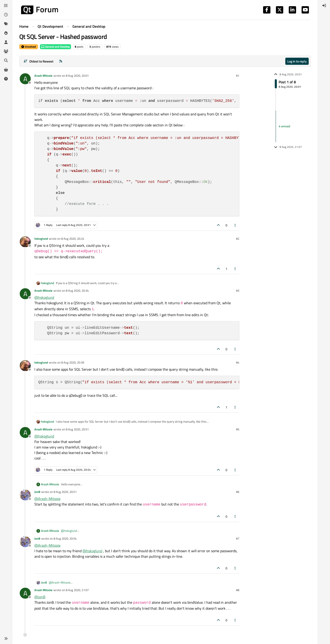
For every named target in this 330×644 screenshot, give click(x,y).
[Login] (324, 5)
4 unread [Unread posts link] (284, 126)
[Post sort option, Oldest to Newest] (38, 61)
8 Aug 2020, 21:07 (77, 590)
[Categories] (6, 5)
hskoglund (41, 239)
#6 (238, 492)
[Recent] (6, 15)
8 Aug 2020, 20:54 (65, 538)
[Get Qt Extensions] (6, 70)
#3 (238, 291)
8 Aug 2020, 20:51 (77, 429)
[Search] (6, 60)
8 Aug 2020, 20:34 (77, 291)
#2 (238, 239)
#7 (238, 538)
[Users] (6, 42)
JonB (37, 492)
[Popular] (6, 33)
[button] (6, 639)
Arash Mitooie (43, 76)
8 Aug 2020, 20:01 (77, 76)
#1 (238, 76)
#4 (238, 362)
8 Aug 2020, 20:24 (73, 239)
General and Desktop (55, 47)
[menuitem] (324, 5)
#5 (238, 429)
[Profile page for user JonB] (25, 495)
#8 (238, 590)
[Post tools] (235, 225)
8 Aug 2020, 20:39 (73, 362)
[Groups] (6, 51)
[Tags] (6, 24)
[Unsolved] (6, 79)
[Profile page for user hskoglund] (25, 242)
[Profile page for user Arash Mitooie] (25, 79)
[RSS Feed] (61, 61)
